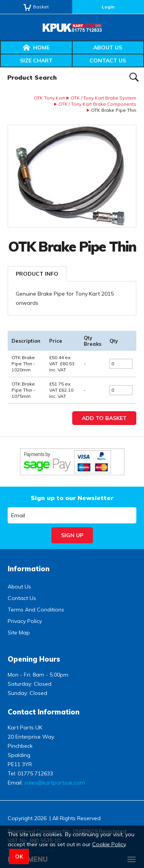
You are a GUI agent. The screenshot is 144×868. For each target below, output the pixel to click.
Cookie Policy (109, 844)
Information (29, 569)
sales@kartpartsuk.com (55, 783)
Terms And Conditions (36, 610)
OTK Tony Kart (49, 98)
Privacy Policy (25, 621)
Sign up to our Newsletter (72, 498)
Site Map (19, 633)
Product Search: (0, 68)
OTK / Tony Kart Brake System (103, 98)
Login (108, 7)
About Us (108, 47)
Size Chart (36, 60)
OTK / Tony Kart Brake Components (97, 104)
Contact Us (108, 60)
